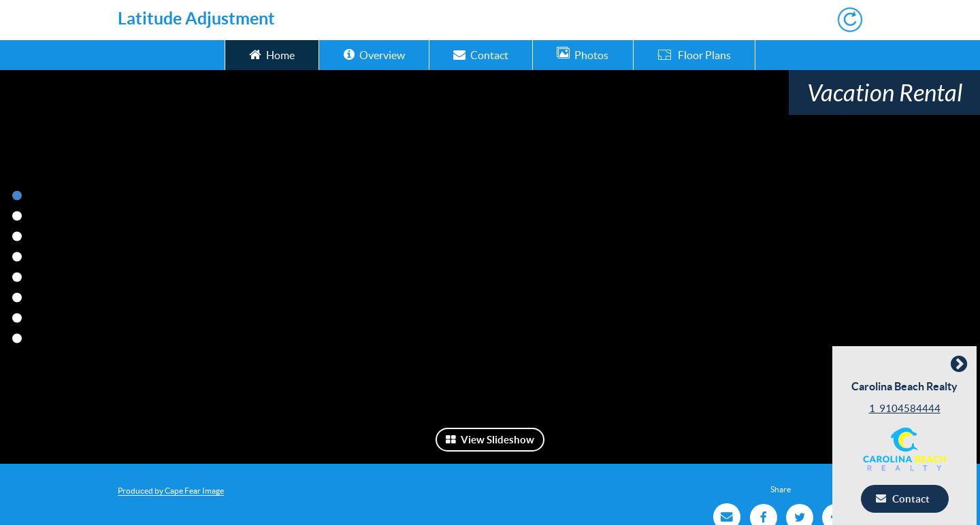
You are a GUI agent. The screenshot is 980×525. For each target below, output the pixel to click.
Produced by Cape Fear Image (171, 491)
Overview (374, 54)
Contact (481, 54)
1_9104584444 (908, 408)
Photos (583, 54)
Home (272, 54)
